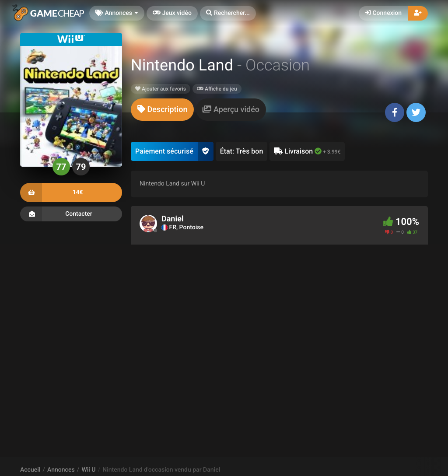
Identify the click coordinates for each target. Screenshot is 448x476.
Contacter (71, 214)
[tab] (162, 110)
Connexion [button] (383, 13)
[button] (228, 13)
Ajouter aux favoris (161, 89)
